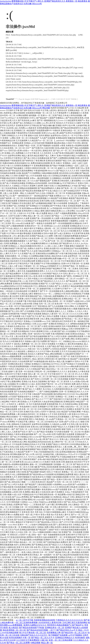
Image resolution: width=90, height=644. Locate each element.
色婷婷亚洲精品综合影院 (44, 620)
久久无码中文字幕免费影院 (28, 640)
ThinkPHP (10, 99)
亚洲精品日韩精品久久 (65, 638)
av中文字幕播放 (75, 635)
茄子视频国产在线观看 (58, 635)
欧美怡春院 (80, 638)
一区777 (52, 630)
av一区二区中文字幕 (24, 620)
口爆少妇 (44, 640)
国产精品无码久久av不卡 (67, 630)
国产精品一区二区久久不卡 (43, 638)
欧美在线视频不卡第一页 (20, 638)
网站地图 (46, 108)
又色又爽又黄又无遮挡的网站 (75, 623)
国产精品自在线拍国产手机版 (31, 628)
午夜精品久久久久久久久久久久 (69, 620)
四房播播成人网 (54, 633)
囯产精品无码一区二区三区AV (74, 633)
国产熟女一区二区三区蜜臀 (18, 643)
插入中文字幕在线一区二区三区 (33, 633)
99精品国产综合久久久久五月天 (34, 635)
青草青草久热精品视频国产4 (59, 625)
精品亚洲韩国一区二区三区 (14, 630)
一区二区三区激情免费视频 (26, 623)
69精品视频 (35, 643)
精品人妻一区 (47, 643)
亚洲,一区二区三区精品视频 (61, 640)
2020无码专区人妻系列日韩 (50, 623)
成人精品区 (13, 628)
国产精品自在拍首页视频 (37, 630)
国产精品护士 (78, 625)
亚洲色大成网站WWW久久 (35, 625)
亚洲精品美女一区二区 (55, 628)
